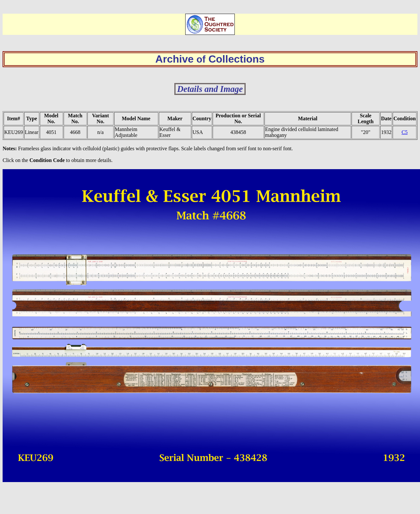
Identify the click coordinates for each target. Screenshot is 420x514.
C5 (405, 132)
